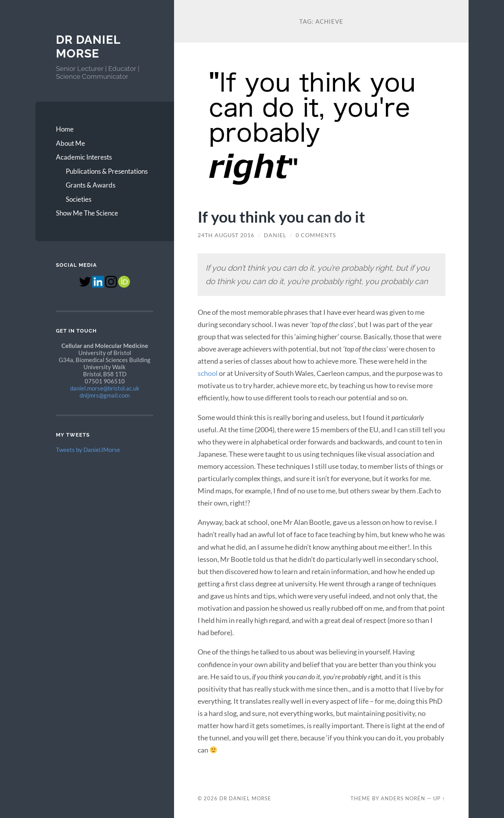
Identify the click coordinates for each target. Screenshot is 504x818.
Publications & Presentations (107, 171)
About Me (70, 143)
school (208, 373)
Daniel (275, 235)
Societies (79, 199)
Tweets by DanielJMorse (88, 450)
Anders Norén (403, 798)
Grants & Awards (91, 185)
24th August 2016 (226, 235)
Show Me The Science (87, 213)
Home (65, 129)
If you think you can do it (281, 217)
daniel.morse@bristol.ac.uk (105, 388)
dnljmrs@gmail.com (105, 395)
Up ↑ (439, 798)
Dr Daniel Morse (88, 47)
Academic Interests (84, 157)
